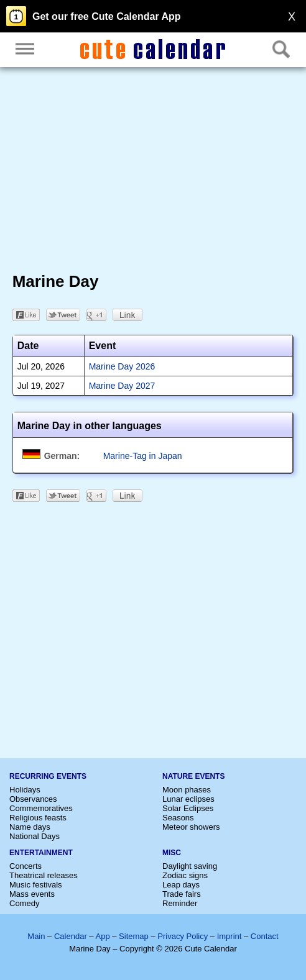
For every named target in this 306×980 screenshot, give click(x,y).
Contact (265, 936)
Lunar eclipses (188, 799)
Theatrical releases (44, 875)
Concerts (25, 866)
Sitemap (134, 936)
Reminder (180, 903)
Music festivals (36, 885)
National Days (35, 836)
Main (36, 936)
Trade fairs (182, 894)
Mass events (32, 894)
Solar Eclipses (188, 808)
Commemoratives (41, 808)
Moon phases (187, 790)
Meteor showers (191, 827)
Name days (30, 827)
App (102, 936)
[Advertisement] (153, 173)
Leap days (181, 885)
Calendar (71, 936)
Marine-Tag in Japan (143, 456)
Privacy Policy (183, 936)
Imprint (229, 936)
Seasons (178, 818)
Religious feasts (38, 818)
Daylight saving (190, 866)
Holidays (25, 790)
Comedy (24, 903)
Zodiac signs (185, 875)
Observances (33, 799)
